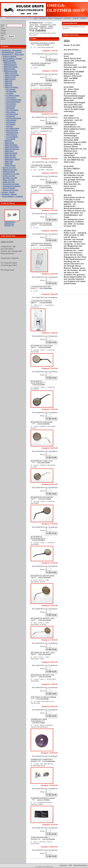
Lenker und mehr (9, 176)
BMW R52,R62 (10, 155)
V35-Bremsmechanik (13, 118)
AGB (70, 865)
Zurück (83, 18)
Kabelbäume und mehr (11, 174)
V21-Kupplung (11, 104)
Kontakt (76, 18)
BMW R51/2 (9, 151)
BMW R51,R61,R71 (12, 149)
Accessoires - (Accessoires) (12, 50)
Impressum (63, 865)
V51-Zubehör (11, 124)
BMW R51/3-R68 (11, 153)
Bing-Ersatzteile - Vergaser (12, 58)
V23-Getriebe (11, 106)
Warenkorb (58, 18)
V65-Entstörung (12, 135)
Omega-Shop (34, 24)
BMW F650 (9, 161)
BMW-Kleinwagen (10, 65)
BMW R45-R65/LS (12, 87)
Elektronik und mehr (10, 170)
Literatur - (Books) (8, 192)
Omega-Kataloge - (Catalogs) (12, 196)
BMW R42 (9, 85)
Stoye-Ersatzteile (9, 188)
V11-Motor (10, 93)
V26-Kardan (10, 108)
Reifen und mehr (9, 182)
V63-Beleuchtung (12, 133)
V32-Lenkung (11, 112)
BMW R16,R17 (10, 79)
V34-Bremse (10, 116)
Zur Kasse (67, 18)
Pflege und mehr (9, 180)
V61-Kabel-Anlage (12, 128)
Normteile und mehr (10, 178)
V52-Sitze (10, 126)
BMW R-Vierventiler (12, 75)
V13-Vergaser (11, 98)
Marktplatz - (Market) (9, 194)
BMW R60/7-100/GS (12, 159)
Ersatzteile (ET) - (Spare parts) (13, 54)
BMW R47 (9, 141)
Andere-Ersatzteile (10, 56)
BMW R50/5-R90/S (12, 147)
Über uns (43, 18)
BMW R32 (9, 81)
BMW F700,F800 (11, 73)
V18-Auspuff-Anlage (13, 102)
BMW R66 (9, 163)
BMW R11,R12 (10, 77)
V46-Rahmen (11, 122)
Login (2, 17)
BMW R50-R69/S (11, 145)
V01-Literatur (11, 89)
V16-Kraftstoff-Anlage (14, 100)
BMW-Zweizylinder (11, 71)
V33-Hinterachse (12, 114)
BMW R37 (9, 83)
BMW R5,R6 (9, 143)
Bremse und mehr (9, 167)
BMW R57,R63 (10, 157)
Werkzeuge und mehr (11, 190)
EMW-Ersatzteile (9, 172)
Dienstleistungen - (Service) (12, 52)
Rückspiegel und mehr (11, 184)
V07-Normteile (11, 91)
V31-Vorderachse (12, 110)
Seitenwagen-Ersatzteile (12, 186)
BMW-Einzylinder (10, 63)
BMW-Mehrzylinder (11, 67)
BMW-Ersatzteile (9, 61)
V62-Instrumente (12, 130)
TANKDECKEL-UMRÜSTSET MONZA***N (10, 224)
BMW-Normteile (10, 69)
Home (50, 18)
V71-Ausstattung (12, 137)
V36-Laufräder (11, 120)
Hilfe (36, 18)
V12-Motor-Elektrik (13, 95)
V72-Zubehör (11, 139)
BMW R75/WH (10, 165)
